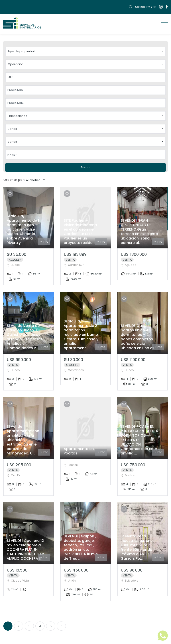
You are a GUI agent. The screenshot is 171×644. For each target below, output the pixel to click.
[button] (85, 51)
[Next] (61, 626)
